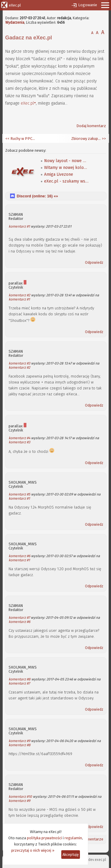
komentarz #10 (20, 797)
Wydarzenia (15, 23)
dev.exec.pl (97, 860)
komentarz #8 (20, 679)
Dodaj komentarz (91, 126)
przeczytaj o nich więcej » (33, 850)
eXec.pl (27, 103)
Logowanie (88, 5)
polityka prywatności (44, 838)
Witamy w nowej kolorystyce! (66, 168)
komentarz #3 (19, 363)
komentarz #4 (19, 438)
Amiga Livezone (59, 174)
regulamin (73, 838)
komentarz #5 (19, 494)
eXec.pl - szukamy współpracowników (66, 181)
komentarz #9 (19, 741)
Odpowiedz (94, 263)
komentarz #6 (19, 556)
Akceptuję (71, 855)
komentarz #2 (19, 295)
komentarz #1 (19, 226)
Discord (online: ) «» (37, 196)
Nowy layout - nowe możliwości (66, 161)
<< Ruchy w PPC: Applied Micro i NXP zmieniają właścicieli (20, 139)
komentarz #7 (19, 618)
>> (103, 139)
